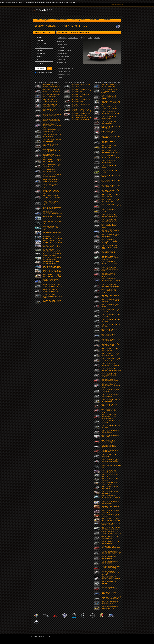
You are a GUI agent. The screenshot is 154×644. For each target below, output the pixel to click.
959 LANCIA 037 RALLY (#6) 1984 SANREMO (110, 542)
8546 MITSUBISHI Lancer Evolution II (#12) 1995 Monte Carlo (52, 203)
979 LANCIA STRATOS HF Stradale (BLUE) (110, 593)
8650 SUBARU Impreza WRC (52, 232)
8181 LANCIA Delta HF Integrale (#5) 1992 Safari (109, 220)
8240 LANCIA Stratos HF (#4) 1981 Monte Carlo (110, 340)
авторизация (120, 5)
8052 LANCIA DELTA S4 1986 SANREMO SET (111, 137)
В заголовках (48, 72)
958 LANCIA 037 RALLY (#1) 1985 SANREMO (110, 537)
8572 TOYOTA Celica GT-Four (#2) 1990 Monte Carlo (52, 208)
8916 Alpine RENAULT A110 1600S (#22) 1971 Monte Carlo (52, 271)
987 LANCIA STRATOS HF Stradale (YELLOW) (110, 608)
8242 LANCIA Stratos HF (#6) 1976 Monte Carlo (110, 350)
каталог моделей (43, 20)
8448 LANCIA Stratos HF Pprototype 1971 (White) (109, 446)
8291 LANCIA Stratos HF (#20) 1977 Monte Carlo (111, 405)
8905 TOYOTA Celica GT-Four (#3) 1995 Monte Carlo (52, 263)
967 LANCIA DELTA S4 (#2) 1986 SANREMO (110, 557)
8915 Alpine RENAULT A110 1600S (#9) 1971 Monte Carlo (52, 267)
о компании (95, 20)
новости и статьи (61, 20)
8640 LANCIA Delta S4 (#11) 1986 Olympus (110, 488)
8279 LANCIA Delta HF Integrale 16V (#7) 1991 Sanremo (109, 375)
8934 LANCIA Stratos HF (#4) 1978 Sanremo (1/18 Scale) (110, 528)
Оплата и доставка (43, 60)
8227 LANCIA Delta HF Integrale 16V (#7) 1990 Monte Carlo (111, 280)
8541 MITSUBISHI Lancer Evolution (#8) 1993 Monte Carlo (51, 186)
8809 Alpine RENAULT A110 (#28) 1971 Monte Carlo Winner (52, 238)
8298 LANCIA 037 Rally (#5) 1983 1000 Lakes (110, 431)
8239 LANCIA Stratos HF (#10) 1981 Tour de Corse (111, 335)
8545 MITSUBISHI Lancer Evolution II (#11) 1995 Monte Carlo (52, 197)
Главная (39, 37)
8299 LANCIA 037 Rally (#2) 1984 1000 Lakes (110, 436)
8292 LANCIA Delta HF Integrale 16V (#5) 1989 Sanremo (109, 411)
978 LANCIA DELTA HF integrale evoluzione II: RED (110, 588)
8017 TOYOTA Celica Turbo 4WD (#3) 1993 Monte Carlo (51, 91)
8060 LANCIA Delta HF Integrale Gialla (109, 147)
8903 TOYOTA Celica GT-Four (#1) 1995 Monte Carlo (52, 254)
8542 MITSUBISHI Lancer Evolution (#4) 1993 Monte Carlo (51, 192)
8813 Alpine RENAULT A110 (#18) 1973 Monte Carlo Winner (52, 242)
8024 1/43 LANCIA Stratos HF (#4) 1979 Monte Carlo (111, 86)
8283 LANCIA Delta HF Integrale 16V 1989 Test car (110, 380)
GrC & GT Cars (41, 44)
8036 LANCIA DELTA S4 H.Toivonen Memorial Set (109, 108)
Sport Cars (40, 50)
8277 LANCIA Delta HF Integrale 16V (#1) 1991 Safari (111, 364)
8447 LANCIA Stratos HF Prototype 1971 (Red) (109, 441)
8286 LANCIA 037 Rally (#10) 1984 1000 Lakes (110, 395)
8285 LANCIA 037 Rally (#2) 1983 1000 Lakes (110, 390)
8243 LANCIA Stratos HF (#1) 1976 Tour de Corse (110, 355)
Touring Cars (41, 47)
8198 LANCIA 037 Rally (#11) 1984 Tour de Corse (110, 231)
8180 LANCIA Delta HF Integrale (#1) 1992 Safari (109, 215)
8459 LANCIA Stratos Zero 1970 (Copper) (110, 451)
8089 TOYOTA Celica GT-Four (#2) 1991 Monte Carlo (52, 115)
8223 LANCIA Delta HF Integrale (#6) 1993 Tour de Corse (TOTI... (110, 258)
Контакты (40, 63)
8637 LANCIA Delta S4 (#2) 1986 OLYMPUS (110, 484)
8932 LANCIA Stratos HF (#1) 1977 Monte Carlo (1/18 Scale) (111, 520)
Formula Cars (41, 53)
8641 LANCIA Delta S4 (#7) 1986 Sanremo (110, 492)
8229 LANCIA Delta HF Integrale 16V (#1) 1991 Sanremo (109, 291)
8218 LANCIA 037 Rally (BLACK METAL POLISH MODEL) (109, 241)
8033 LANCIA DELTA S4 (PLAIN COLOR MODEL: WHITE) (109, 97)
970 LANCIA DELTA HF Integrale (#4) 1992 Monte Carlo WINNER (111, 573)
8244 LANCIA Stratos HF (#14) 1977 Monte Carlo (111, 360)
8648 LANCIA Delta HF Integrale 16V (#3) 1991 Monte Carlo (111, 497)
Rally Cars (40, 40)
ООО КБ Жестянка (43, 637)
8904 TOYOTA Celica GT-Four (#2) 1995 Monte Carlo (52, 258)
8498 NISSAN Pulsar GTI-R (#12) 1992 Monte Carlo (51, 180)
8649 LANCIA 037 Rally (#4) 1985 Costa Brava (110, 502)
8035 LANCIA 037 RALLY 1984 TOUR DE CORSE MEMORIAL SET (111, 103)
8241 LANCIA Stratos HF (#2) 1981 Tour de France (110, 345)
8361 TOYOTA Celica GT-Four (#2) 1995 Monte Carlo (52, 175)
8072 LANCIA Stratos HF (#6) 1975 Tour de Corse (110, 186)
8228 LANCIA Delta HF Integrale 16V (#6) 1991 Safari (111, 285)
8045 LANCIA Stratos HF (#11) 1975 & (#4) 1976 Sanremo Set (111, 127)
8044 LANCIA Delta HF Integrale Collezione (109, 122)
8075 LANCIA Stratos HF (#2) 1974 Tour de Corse (110, 201)
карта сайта (114, 5)
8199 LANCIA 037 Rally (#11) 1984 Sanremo (110, 236)
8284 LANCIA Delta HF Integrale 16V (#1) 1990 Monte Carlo (111, 386)
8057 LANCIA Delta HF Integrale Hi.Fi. (109, 142)
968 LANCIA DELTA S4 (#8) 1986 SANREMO (110, 562)
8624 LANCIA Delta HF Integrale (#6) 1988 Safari (109, 471)
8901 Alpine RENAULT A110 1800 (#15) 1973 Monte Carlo (52, 246)
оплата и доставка (79, 20)
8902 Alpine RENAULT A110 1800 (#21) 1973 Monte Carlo (52, 250)
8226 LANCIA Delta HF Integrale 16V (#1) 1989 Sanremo (109, 275)
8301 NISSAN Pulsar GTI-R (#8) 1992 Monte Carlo (51, 170)
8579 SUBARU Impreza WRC (52, 217)
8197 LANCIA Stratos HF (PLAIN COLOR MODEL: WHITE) (109, 226)
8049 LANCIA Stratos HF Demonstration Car (109, 132)
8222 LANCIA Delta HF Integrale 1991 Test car (109, 252)
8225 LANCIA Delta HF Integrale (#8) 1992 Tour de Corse (110, 269)
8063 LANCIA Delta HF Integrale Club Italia (109, 161)
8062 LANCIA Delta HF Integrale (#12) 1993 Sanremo (111, 157)
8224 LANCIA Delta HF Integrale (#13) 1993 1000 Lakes (109, 263)
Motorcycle (40, 57)
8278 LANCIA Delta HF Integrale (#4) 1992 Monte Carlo (111, 369)
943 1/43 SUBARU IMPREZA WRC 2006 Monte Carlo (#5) (51, 280)
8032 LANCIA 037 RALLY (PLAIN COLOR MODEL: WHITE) (109, 91)
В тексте (39, 72)
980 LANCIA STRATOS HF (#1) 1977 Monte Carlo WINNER (111, 598)
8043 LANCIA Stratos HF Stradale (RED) (109, 117)
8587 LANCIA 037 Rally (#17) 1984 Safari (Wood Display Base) (110, 461)
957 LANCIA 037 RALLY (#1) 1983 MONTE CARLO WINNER (111, 533)
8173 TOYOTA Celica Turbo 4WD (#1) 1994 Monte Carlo (51, 120)
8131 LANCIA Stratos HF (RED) (111, 205)
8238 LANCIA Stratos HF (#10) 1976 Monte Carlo (111, 330)
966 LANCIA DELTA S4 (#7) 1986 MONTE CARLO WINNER (111, 552)
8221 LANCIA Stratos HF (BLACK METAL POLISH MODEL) (109, 247)
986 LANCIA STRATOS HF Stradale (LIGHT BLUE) (110, 603)
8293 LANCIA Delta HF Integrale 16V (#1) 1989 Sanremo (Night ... (109, 417)
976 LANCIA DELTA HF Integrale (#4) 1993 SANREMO (111, 578)
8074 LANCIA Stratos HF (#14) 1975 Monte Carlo (111, 196)
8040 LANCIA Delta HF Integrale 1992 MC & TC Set (110, 112)
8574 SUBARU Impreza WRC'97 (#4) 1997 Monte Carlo (52, 213)
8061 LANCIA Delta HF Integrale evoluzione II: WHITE (111, 152)
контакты (108, 20)
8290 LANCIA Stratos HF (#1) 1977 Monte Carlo (110, 400)
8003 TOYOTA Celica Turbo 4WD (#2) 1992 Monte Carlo (51, 86)
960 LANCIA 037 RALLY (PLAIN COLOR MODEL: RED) (111, 547)
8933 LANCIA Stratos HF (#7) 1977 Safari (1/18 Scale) (110, 524)
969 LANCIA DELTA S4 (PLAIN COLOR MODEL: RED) (111, 567)
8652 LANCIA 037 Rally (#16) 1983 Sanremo (110, 511)
